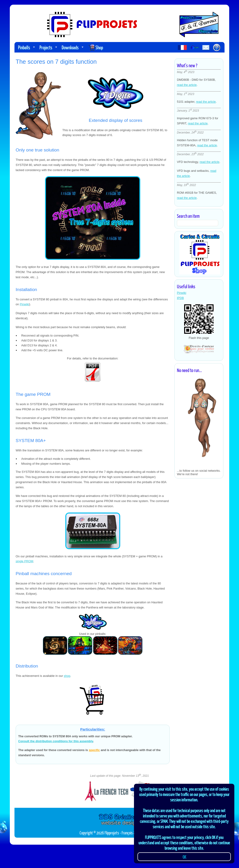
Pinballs (26, 47)
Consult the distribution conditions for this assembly (56, 741)
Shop (95, 48)
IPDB (180, 298)
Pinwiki (182, 293)
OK (184, 857)
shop (67, 676)
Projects (48, 47)
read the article (187, 85)
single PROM (24, 561)
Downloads (72, 47)
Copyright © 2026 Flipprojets (99, 833)
